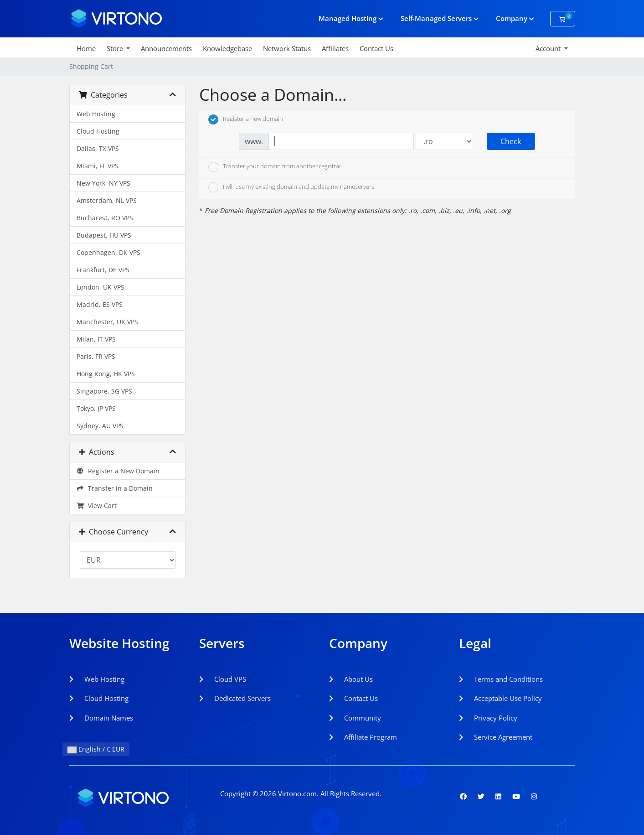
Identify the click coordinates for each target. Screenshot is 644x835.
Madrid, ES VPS (100, 304)
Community (355, 718)
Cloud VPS (223, 679)
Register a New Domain (118, 471)
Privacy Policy (488, 718)
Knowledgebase (227, 48)
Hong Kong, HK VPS (106, 374)
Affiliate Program (363, 737)
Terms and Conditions (501, 679)
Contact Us (376, 48)
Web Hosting (96, 114)
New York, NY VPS (103, 183)
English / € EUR (96, 749)
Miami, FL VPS (98, 166)
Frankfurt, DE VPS (103, 270)
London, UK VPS (100, 287)
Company (515, 18)
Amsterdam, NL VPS (107, 200)
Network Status (287, 48)
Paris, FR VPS (96, 356)
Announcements (166, 48)
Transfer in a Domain (115, 488)
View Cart (97, 506)
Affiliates (335, 48)
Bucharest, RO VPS (105, 218)
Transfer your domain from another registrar (275, 167)
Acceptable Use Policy (500, 698)
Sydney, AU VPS (100, 426)
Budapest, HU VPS (104, 235)
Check (511, 141)
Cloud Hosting (98, 131)
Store (116, 48)
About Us (351, 679)
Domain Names (101, 718)
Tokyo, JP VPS (96, 408)
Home (86, 48)
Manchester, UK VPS (107, 322)
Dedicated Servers (235, 698)
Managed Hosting (351, 18)
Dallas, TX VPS (98, 148)
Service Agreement (496, 737)
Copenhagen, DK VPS (108, 252)
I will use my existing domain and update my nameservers (291, 187)
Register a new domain (246, 119)
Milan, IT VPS (96, 339)
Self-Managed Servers (440, 18)
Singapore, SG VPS (104, 391)
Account (549, 48)
